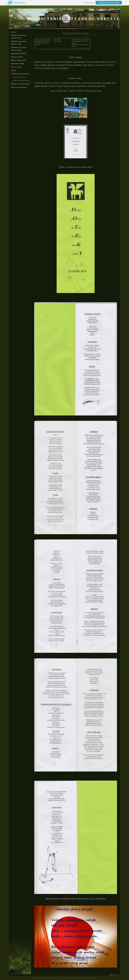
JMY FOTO (57, 39)
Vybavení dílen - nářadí (43, 39)
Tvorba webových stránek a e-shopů (80, 48)
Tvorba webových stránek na (63, 978)
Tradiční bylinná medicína (80, 39)
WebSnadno (19, 3)
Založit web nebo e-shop (109, 3)
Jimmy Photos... (58, 41)
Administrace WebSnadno (39, 978)
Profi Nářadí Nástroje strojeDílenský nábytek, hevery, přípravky (43, 43)
